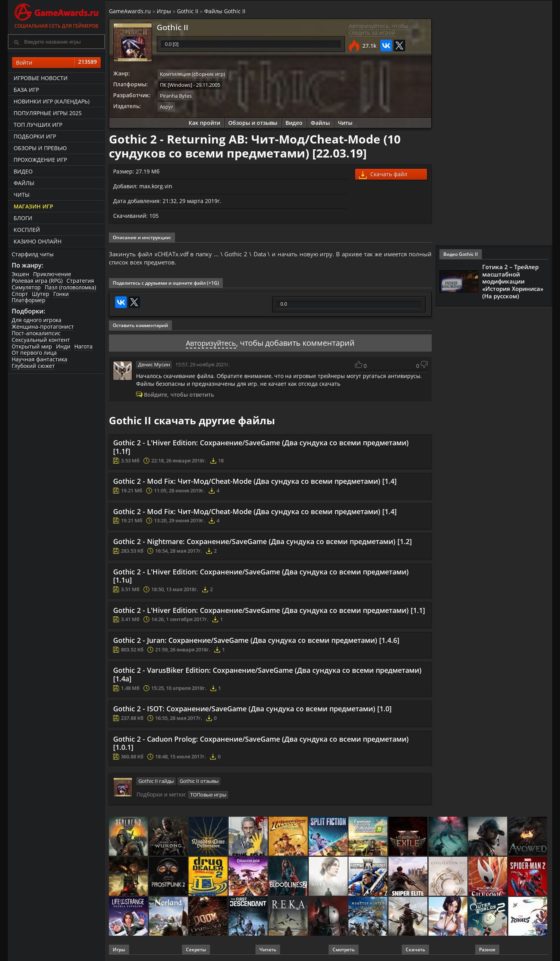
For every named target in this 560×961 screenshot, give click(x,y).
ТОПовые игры (208, 795)
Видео (23, 171)
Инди (63, 346)
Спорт (20, 294)
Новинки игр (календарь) (52, 101)
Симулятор (26, 287)
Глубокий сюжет (33, 366)
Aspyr (166, 106)
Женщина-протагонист (43, 326)
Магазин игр (33, 206)
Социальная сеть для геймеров (56, 15)
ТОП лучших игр (38, 125)
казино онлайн (38, 241)
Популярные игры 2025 (48, 113)
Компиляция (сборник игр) (192, 74)
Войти (56, 63)
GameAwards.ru (130, 11)
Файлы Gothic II (225, 11)
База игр (26, 90)
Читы (22, 195)
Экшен (20, 274)
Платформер (29, 300)
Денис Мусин (154, 365)
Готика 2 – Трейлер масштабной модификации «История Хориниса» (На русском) (513, 281)
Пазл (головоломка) (70, 287)
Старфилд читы (33, 254)
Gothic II (188, 11)
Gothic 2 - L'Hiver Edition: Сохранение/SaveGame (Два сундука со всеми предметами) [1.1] (269, 611)
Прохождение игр (40, 160)
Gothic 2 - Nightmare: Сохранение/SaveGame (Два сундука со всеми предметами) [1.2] (262, 542)
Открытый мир (32, 346)
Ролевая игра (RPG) (37, 281)
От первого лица (34, 353)
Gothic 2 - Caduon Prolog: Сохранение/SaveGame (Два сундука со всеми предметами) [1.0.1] (261, 744)
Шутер (41, 294)
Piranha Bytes (176, 95)
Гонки (61, 294)
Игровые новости (41, 78)
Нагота (83, 346)
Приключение (52, 274)
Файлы (24, 183)
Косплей (27, 230)
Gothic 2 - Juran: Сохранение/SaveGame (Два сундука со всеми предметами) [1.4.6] (256, 641)
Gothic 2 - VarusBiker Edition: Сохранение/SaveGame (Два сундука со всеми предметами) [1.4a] (267, 675)
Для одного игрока (37, 320)
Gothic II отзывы (199, 781)
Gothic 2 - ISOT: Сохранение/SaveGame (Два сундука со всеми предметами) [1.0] (252, 709)
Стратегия (80, 281)
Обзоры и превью (40, 148)
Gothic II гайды (156, 781)
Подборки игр (35, 136)
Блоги (23, 218)
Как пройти (204, 122)
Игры (164, 11)
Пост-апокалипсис (36, 333)
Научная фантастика (39, 359)
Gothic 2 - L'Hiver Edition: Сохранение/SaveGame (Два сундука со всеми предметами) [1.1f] (261, 448)
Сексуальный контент (41, 340)
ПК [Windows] (176, 84)
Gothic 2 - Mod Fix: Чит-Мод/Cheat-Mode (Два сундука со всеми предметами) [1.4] (255, 482)
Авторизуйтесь (211, 344)
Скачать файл (383, 174)
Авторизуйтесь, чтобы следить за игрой (379, 29)
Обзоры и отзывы (253, 122)
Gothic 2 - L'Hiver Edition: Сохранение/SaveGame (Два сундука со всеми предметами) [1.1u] (261, 576)
